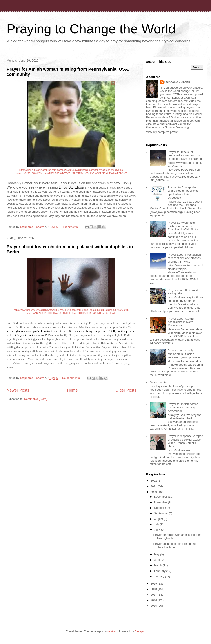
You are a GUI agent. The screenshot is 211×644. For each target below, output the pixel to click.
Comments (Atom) (36, 399)
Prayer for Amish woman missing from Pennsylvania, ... (177, 537)
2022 (154, 481)
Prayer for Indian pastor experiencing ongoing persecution (183, 407)
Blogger (140, 631)
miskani (112, 631)
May (157, 554)
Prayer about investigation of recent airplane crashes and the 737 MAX (184, 258)
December (161, 497)
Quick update (158, 382)
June (158, 530)
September (161, 513)
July (157, 524)
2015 (154, 606)
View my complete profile (162, 132)
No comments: (72, 378)
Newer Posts (18, 390)
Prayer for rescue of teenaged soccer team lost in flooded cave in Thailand (185, 155)
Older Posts (126, 390)
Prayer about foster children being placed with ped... (175, 546)
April (157, 560)
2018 (154, 589)
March (158, 565)
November (161, 502)
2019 (154, 584)
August (159, 519)
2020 (154, 492)
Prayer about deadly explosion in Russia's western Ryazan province (184, 354)
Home (72, 390)
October (160, 508)
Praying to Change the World (91, 29)
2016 (154, 600)
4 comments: (71, 227)
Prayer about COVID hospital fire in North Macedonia (181, 322)
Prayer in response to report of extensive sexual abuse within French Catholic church (185, 441)
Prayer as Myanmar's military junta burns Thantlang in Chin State (183, 226)
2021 (154, 486)
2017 (154, 595)
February (160, 571)
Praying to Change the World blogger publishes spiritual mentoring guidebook (183, 192)
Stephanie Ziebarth (177, 82)
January (160, 577)
